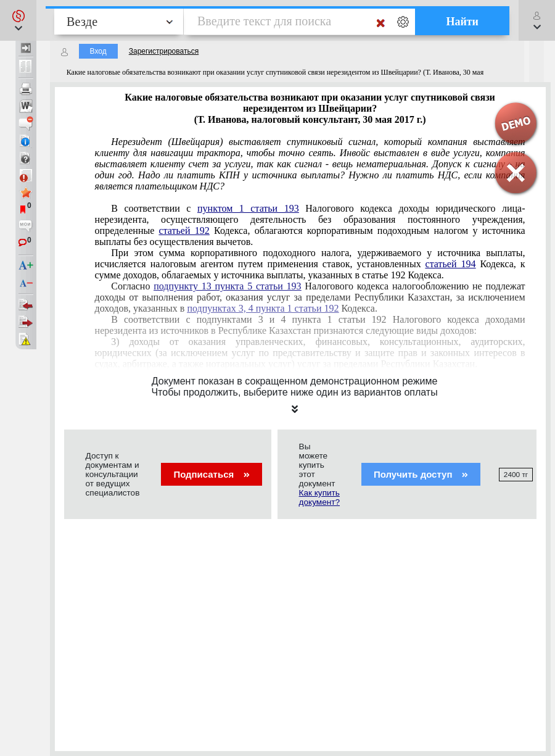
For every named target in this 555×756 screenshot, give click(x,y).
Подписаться (211, 474)
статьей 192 (184, 231)
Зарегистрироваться (164, 51)
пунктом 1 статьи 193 (248, 208)
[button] (18, 20)
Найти (462, 22)
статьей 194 (451, 264)
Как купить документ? (319, 497)
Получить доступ (421, 474)
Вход (98, 51)
